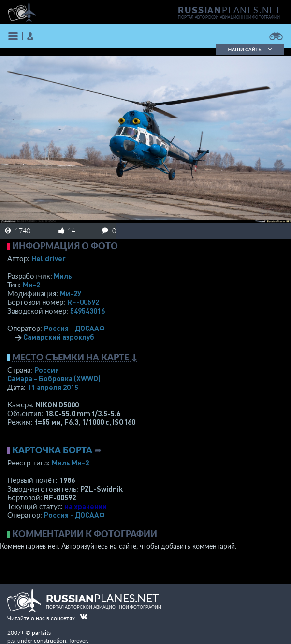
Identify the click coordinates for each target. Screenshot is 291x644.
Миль (63, 276)
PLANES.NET (230, 10)
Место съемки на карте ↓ (75, 357)
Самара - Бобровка (54, 378)
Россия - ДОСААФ (74, 328)
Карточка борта (52, 450)
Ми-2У (71, 293)
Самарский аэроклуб (59, 337)
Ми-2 (31, 285)
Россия (47, 370)
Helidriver (49, 258)
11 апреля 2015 (53, 387)
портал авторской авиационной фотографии (229, 17)
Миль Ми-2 (70, 463)
